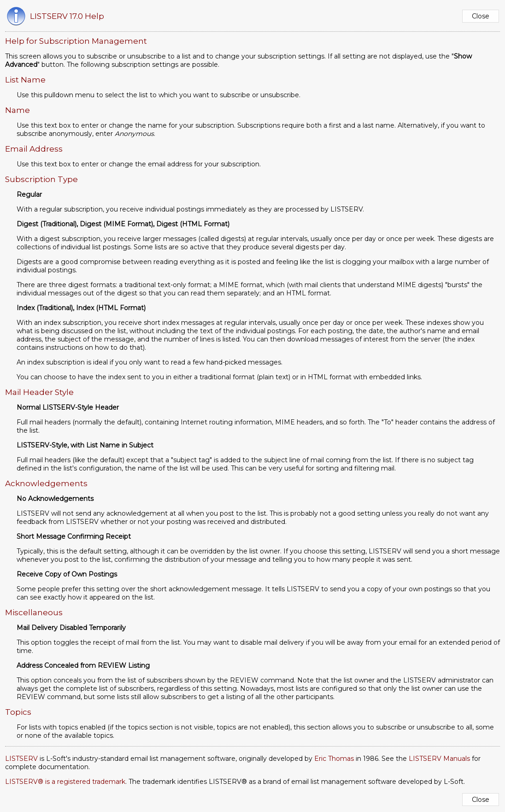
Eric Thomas (334, 759)
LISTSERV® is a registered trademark (65, 782)
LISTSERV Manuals (439, 759)
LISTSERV (21, 759)
